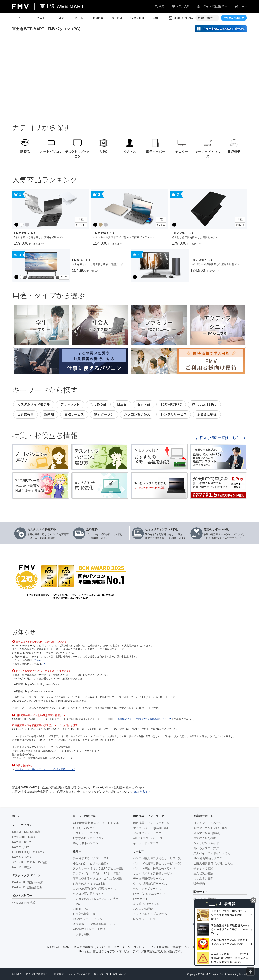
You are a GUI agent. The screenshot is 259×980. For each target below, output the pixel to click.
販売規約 (199, 884)
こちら (38, 660)
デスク (60, 18)
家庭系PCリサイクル (146, 904)
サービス (117, 18)
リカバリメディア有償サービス (153, 873)
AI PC (76, 904)
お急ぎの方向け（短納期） (90, 884)
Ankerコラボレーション (88, 919)
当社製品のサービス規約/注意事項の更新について (144, 719)
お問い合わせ (120, 974)
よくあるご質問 (203, 879)
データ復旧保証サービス (149, 879)
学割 (155, 18)
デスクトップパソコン (26, 875)
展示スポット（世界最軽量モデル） (95, 924)
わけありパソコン (84, 828)
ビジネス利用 (136, 18)
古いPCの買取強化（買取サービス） (96, 889)
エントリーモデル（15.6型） (30, 862)
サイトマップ (101, 974)
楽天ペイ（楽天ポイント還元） (213, 853)
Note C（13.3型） (24, 842)
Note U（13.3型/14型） (27, 832)
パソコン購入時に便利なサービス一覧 (157, 858)
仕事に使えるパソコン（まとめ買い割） (98, 879)
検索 (161, 6)
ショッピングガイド (206, 843)
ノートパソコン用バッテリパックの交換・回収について (45, 769)
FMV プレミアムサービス (149, 894)
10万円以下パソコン (86, 843)
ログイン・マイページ (208, 823)
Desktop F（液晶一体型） (29, 882)
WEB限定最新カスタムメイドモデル (96, 823)
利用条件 (17, 974)
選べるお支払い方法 (206, 848)
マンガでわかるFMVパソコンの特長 (96, 899)
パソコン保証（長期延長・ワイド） (156, 868)
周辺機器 (98, 18)
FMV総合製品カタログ (208, 858)
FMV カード (141, 899)
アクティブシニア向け (97, 873)
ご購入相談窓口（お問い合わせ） (215, 863)
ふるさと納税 (81, 934)
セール (79, 18)
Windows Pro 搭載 (24, 903)
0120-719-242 (183, 18)
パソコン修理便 (143, 909)
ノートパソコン (22, 825)
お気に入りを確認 (205, 838)
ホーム (16, 816)
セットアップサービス (147, 889)
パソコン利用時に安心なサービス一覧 (157, 863)
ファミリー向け (99, 868)
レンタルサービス (144, 919)
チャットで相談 (203, 868)
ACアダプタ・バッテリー (149, 838)
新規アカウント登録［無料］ (212, 828)
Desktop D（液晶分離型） (29, 887)
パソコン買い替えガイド (88, 894)
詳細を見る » (142, 792)
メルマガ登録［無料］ (208, 833)
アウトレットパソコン (87, 833)
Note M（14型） (23, 847)
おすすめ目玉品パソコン (88, 838)
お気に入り (183, 6)
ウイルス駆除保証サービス (150, 884)
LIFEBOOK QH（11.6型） (29, 852)
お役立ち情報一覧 (84, 914)
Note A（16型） (22, 857)
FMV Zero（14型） (24, 837)
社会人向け (91, 863)
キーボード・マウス (146, 843)
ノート (22, 18)
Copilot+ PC (80, 909)
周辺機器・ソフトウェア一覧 (151, 823)
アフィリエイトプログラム (150, 914)
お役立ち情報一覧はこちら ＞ (221, 438)
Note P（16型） (22, 867)
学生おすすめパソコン (92, 858)
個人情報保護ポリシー (38, 974)
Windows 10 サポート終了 (89, 929)
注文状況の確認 (203, 873)
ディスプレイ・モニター (149, 833)
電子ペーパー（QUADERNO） (152, 828)
